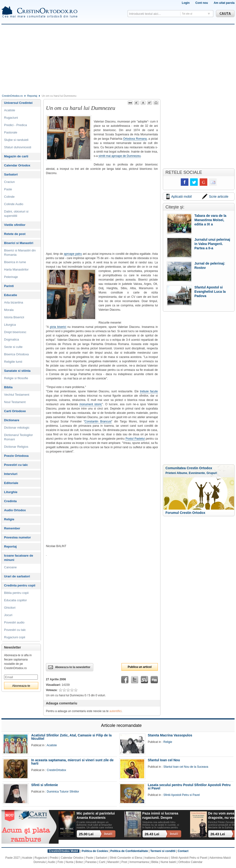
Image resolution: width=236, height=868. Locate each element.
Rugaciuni (11, 118)
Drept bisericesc (15, 332)
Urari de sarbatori (17, 576)
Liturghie (11, 492)
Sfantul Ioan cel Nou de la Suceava (186, 767)
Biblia (8, 387)
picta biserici (58, 327)
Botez (79, 862)
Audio (52, 862)
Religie (9, 519)
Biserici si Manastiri (19, 243)
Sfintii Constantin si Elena (126, 858)
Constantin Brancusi (98, 421)
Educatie (11, 295)
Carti (102, 862)
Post (124, 862)
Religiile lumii (13, 362)
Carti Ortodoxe (15, 411)
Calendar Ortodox (17, 165)
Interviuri (11, 474)
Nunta (69, 862)
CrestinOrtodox (57, 770)
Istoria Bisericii (14, 317)
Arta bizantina (14, 302)
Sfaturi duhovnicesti (18, 147)
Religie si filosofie (16, 378)
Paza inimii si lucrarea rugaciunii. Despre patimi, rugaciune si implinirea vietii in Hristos (160, 816)
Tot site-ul (187, 14)
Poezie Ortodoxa (16, 456)
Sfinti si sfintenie (44, 785)
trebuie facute (149, 391)
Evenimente (197, 473)
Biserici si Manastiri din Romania (20, 253)
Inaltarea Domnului (156, 858)
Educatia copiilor (15, 600)
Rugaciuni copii (15, 637)
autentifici (116, 711)
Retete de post (15, 234)
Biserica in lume (15, 262)
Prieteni (171, 473)
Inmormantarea (139, 862)
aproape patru (73, 254)
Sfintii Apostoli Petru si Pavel (181, 795)
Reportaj (32, 96)
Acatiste (10, 110)
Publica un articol (140, 667)
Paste (8, 189)
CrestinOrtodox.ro (12, 96)
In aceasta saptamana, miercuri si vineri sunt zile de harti (72, 762)
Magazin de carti (16, 156)
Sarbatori (11, 174)
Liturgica (10, 325)
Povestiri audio (14, 622)
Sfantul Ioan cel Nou (164, 760)
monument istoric (91, 404)
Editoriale (11, 483)
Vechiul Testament (17, 395)
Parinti (9, 286)
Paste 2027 (13, 858)
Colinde (9, 197)
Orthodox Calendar (190, 862)
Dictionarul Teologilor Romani (18, 437)
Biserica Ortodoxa (16, 354)
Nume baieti (168, 862)
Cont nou (202, 3)
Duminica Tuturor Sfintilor (63, 792)
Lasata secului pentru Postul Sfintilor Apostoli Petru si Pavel (189, 787)
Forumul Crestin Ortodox (185, 513)
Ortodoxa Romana (135, 139)
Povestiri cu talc (16, 465)
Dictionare (12, 420)
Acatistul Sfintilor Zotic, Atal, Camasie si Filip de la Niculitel (71, 737)
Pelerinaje (11, 277)
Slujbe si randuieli (16, 140)
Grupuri (212, 473)
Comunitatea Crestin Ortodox (189, 468)
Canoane (10, 567)
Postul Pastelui (135, 439)
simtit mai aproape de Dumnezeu (120, 156)
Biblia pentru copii (16, 593)
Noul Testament (15, 402)
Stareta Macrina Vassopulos (170, 735)
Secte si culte (13, 347)
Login (186, 3)
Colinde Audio (14, 204)
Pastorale (11, 132)
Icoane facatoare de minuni (19, 558)
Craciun (9, 182)
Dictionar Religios (16, 447)
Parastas (91, 862)
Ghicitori (10, 608)
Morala (9, 310)
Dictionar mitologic (17, 428)
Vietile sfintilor (15, 225)
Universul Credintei (18, 103)
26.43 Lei (152, 834)
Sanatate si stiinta (17, 371)
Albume (182, 473)
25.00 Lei (86, 834)
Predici (54, 858)
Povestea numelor (17, 537)
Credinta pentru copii (20, 585)
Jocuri (8, 615)
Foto (60, 862)
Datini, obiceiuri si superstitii (16, 214)
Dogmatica (11, 339)
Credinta (10, 501)
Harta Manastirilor (16, 269)
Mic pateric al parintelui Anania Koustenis (96, 815)
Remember (12, 528)
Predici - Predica (15, 125)
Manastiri (113, 862)
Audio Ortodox (15, 510)
